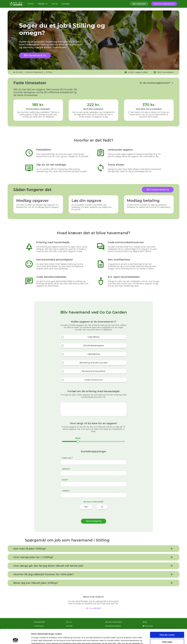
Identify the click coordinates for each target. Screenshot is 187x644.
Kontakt (66, 4)
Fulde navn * (67, 458)
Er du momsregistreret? (157, 83)
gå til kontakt (94, 608)
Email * (65, 480)
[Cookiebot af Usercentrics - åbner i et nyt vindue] (15, 639)
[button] (93, 549)
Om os (55, 4)
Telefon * (66, 491)
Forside (18, 72)
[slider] (78, 441)
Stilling (49, 72)
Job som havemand (34, 72)
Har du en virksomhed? (94, 502)
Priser (31, 4)
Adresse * (66, 469)
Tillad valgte (167, 627)
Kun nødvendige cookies (167, 634)
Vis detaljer (124, 639)
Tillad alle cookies (167, 620)
